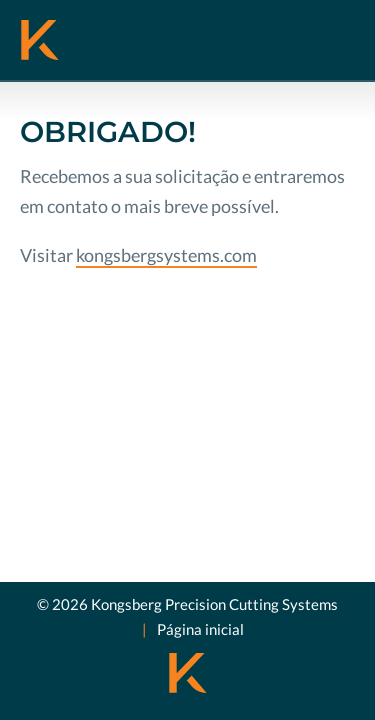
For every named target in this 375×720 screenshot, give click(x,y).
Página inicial (200, 629)
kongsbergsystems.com (166, 255)
